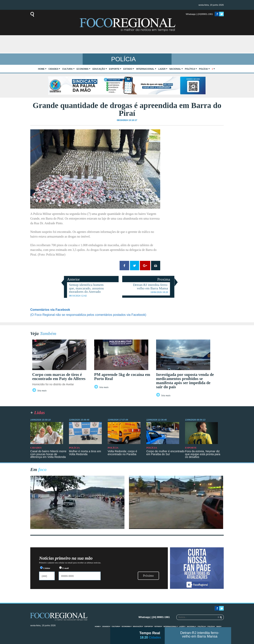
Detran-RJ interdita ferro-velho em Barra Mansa (200, 635)
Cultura (67, 69)
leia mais (42, 391)
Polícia (203, 69)
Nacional (175, 69)
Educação (99, 69)
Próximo (148, 576)
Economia (83, 69)
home (41, 69)
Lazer (162, 69)
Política (190, 69)
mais (218, 626)
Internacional (145, 69)
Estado (128, 69)
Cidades (53, 69)
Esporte (114, 69)
